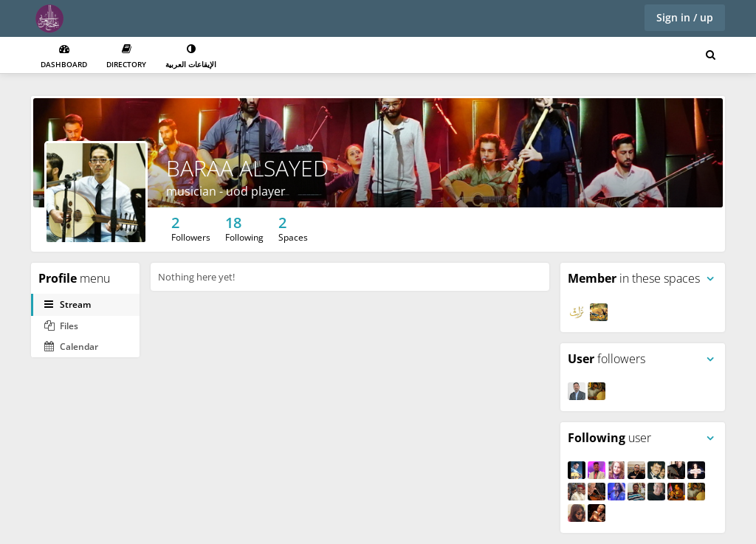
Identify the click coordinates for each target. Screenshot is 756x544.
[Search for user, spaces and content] (711, 55)
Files (61, 326)
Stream (68, 304)
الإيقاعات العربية (191, 56)
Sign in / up (685, 17)
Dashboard (64, 56)
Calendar (71, 347)
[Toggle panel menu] (710, 279)
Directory (126, 56)
